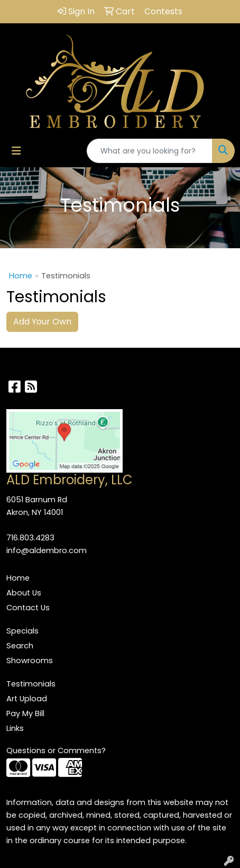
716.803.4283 (30, 538)
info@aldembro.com (47, 550)
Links (15, 728)
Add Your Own (42, 322)
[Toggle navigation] (16, 151)
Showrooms (30, 661)
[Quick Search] (150, 151)
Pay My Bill (25, 713)
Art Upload (27, 699)
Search (20, 646)
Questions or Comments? (56, 751)
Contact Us (28, 608)
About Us (24, 593)
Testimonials (31, 684)
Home (21, 276)
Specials (22, 631)
